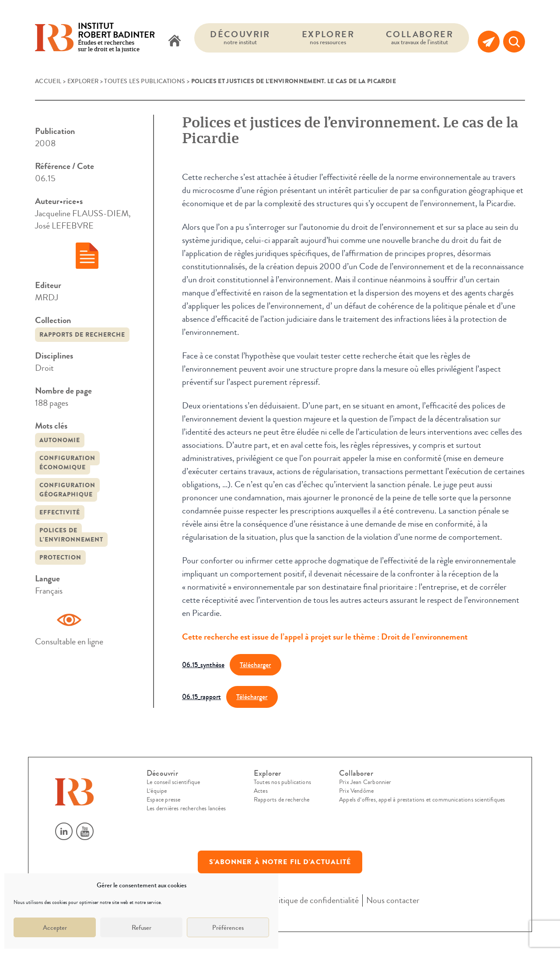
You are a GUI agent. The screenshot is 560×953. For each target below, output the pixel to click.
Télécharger (255, 665)
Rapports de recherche (82, 335)
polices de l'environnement (71, 535)
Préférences (228, 928)
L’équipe (157, 791)
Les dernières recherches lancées (186, 809)
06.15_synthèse (203, 665)
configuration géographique (67, 490)
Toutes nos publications (282, 782)
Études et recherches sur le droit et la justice (116, 38)
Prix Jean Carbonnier (365, 782)
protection (60, 557)
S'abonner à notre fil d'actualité (280, 862)
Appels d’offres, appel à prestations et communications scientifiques (422, 800)
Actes (261, 791)
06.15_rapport (201, 697)
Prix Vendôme (356, 791)
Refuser (142, 928)
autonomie (60, 440)
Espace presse (163, 800)
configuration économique (67, 463)
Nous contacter (393, 900)
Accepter (55, 928)
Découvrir (240, 37)
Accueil (48, 81)
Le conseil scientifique (173, 782)
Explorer (328, 37)
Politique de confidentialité (313, 900)
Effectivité (60, 512)
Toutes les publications (145, 81)
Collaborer (420, 37)
